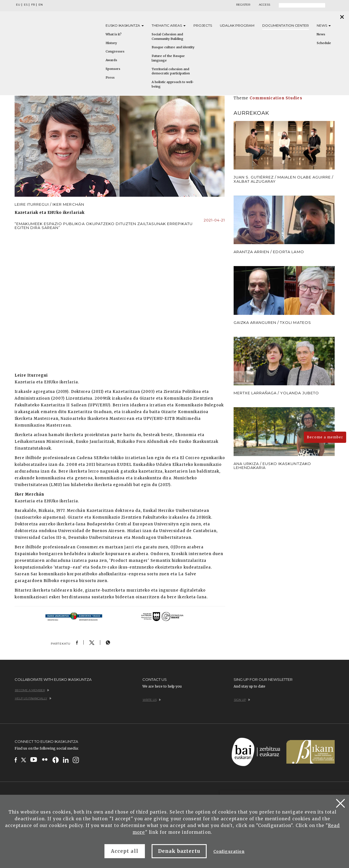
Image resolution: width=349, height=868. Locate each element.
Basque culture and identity (173, 47)
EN (41, 5)
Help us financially (33, 698)
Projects (203, 25)
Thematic (169, 25)
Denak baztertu (179, 851)
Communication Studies (276, 98)
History (111, 43)
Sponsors (113, 69)
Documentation (286, 25)
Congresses (115, 51)
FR (33, 5)
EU (18, 5)
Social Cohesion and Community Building (167, 36)
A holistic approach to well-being (173, 84)
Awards (111, 60)
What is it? (114, 34)
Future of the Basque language (168, 58)
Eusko (125, 25)
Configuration (229, 852)
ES (26, 5)
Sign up (242, 700)
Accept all (125, 851)
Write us (152, 700)
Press (110, 77)
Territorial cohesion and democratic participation (171, 71)
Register (243, 5)
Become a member (325, 437)
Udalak (237, 25)
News (324, 25)
